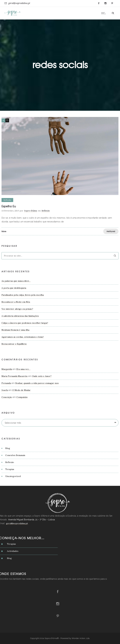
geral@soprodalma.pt (19, 3)
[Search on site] (60, 256)
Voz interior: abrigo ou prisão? (17, 309)
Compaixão (22, 397)
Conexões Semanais (15, 455)
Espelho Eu (9, 206)
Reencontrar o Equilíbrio (14, 344)
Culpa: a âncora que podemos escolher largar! (25, 323)
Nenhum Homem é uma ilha (15, 330)
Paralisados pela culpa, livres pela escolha (23, 295)
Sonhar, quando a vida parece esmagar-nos (37, 383)
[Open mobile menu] (104, 13)
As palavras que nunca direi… (16, 281)
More (4, 231)
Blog (8, 448)
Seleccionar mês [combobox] (13, 423)
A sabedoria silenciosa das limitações (20, 316)
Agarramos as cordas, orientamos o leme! (23, 337)
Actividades (13, 551)
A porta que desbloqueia (14, 288)
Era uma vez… (23, 369)
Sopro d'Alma (31, 211)
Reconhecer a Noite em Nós (16, 302)
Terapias (10, 469)
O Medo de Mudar (21, 390)
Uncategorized (13, 476)
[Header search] (113, 13)
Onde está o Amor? (42, 376)
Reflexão (10, 462)
